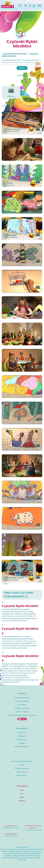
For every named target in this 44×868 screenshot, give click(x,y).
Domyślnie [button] (37, 106)
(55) (11, 92)
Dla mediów (22, 705)
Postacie (22, 801)
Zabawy (22, 797)
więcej (22, 68)
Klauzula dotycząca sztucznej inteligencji (22, 715)
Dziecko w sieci (22, 740)
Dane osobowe (22, 772)
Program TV (22, 733)
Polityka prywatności (22, 768)
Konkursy (22, 743)
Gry (22, 794)
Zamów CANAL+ (22, 775)
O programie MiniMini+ (22, 698)
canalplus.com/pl (11, 826)
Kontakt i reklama (22, 712)
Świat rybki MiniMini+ (22, 747)
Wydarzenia (22, 736)
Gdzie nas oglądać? (22, 701)
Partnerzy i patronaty (22, 708)
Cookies (22, 765)
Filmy (22, 790)
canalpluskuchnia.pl (11, 834)
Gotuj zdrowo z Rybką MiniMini (22, 761)
